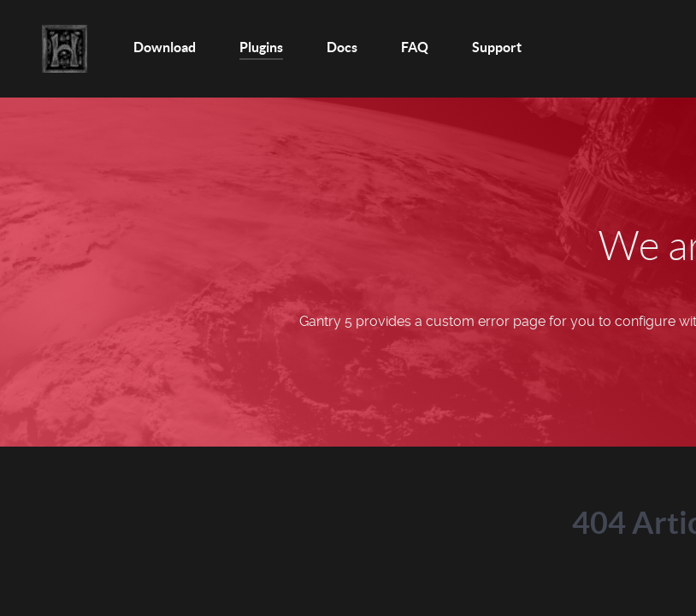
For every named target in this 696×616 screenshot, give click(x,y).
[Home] (66, 49)
